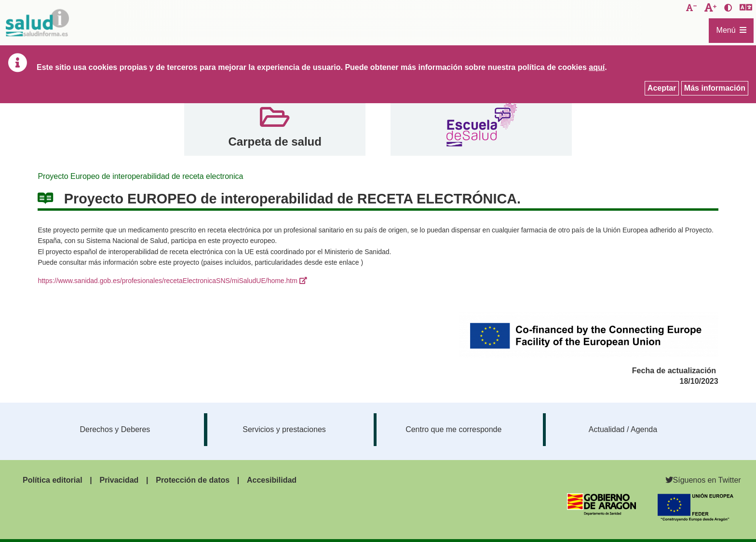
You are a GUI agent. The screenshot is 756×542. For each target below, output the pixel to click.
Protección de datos (193, 480)
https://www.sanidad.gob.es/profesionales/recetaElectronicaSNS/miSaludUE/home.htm (168, 281)
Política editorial (53, 480)
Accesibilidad (272, 480)
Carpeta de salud (275, 142)
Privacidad (119, 480)
